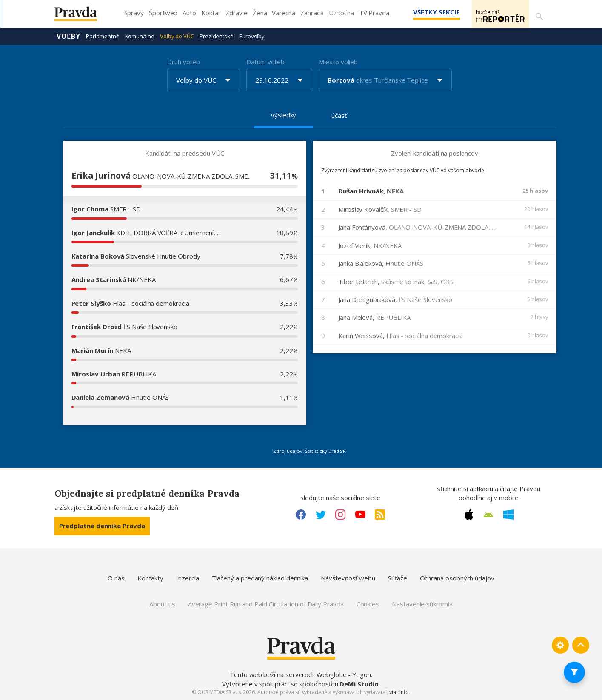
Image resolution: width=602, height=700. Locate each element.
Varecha (283, 13)
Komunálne (140, 36)
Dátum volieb (265, 61)
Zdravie (236, 13)
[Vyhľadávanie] (538, 14)
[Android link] (488, 514)
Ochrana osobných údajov (457, 578)
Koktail (211, 13)
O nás (116, 578)
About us (162, 603)
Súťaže (398, 578)
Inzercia (187, 578)
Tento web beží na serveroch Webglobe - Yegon (300, 674)
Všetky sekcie (424, 12)
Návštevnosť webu (348, 578)
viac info (399, 692)
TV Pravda (374, 13)
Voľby (69, 36)
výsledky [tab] (284, 114)
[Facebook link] (301, 514)
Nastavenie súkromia (422, 603)
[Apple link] (469, 514)
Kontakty (150, 578)
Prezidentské (217, 36)
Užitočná (341, 13)
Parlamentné (103, 36)
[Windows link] (508, 514)
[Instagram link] (340, 514)
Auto (189, 13)
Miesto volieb (338, 61)
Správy (134, 13)
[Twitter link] (321, 514)
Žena (260, 13)
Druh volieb (184, 61)
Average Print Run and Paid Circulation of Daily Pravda (266, 603)
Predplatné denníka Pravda (102, 525)
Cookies (368, 603)
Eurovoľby (252, 36)
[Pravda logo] (82, 16)
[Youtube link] (360, 514)
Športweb (163, 13)
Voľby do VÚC (177, 36)
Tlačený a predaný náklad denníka (260, 578)
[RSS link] (380, 514)
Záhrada (312, 13)
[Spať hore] (581, 645)
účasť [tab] (339, 115)
